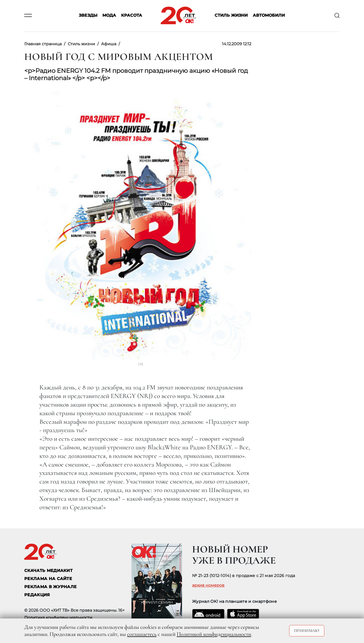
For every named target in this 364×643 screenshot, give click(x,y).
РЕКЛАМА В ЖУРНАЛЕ (50, 587)
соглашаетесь (142, 634)
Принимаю (307, 631)
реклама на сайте (48, 579)
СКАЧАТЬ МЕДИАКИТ (48, 571)
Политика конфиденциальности (58, 618)
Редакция (37, 595)
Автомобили (269, 16)
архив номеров (208, 585)
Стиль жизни (231, 16)
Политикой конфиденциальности (214, 634)
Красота (132, 16)
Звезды (88, 16)
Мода (109, 16)
